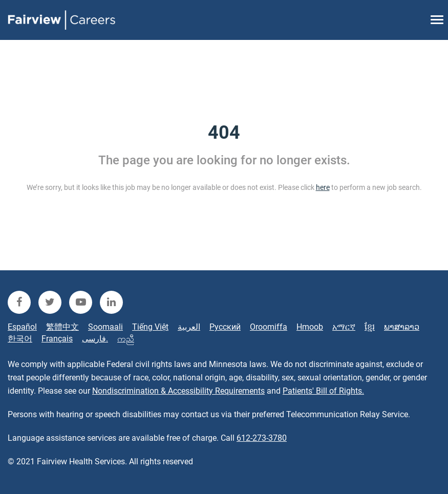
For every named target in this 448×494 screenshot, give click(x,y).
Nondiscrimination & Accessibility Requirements (178, 391)
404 (224, 133)
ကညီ (126, 339)
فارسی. (95, 339)
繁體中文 (62, 327)
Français (57, 339)
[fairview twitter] (50, 302)
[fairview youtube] (81, 302)
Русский (225, 327)
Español (22, 327)
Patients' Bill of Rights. (323, 391)
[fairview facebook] (19, 302)
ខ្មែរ (370, 327)
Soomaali (105, 327)
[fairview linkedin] (111, 302)
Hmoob (310, 327)
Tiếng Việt (150, 327)
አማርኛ (344, 327)
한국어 (20, 339)
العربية (189, 327)
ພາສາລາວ (402, 327)
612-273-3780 (262, 438)
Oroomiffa (269, 327)
